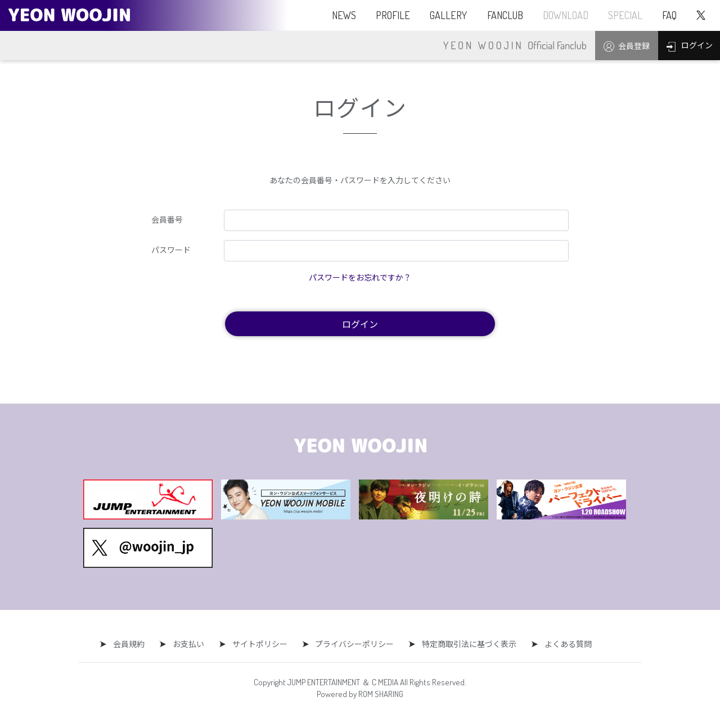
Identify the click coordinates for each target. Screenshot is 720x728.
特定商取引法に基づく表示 (464, 644)
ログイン (360, 324)
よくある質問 (560, 644)
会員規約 (134, 644)
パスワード (171, 250)
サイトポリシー (260, 644)
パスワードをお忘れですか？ (360, 277)
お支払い (191, 644)
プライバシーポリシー (352, 644)
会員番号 (167, 219)
